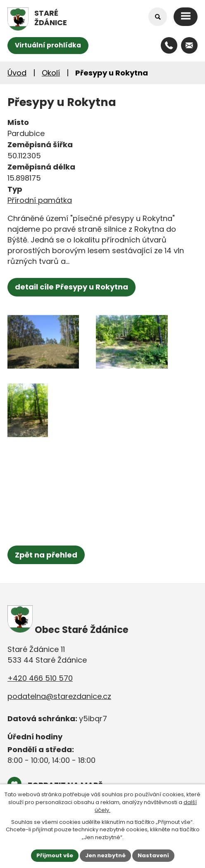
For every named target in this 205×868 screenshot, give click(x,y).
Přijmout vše (55, 855)
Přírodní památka (40, 200)
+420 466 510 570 (40, 678)
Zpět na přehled (46, 555)
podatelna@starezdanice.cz (59, 696)
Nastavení (153, 855)
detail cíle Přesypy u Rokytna (72, 287)
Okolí (51, 73)
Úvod (17, 73)
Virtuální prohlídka (48, 45)
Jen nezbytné (105, 855)
